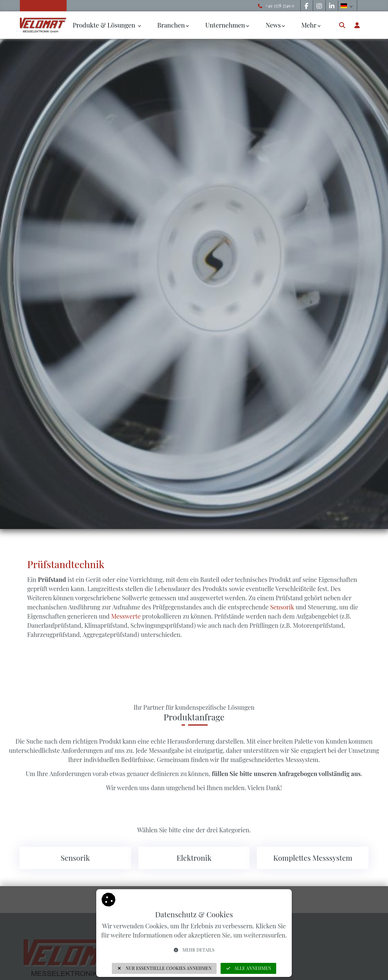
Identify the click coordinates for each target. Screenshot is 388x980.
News (273, 25)
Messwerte (126, 616)
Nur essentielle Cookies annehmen (164, 968)
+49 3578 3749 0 (280, 6)
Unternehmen (225, 25)
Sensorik (282, 607)
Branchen (171, 25)
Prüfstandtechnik (66, 564)
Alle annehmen (248, 968)
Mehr (309, 25)
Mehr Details (194, 950)
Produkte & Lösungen (105, 25)
